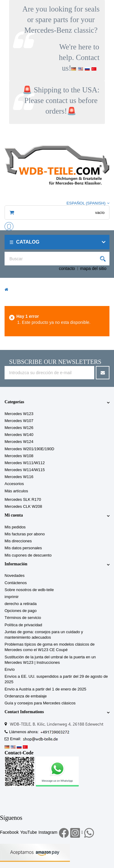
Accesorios (14, 484)
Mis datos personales (23, 548)
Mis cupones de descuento (28, 555)
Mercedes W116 (19, 477)
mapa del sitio (93, 268)
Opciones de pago (21, 611)
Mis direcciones (18, 541)
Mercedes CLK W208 (23, 506)
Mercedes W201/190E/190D (29, 449)
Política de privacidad (23, 625)
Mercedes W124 (19, 442)
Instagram (48, 832)
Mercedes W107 (19, 421)
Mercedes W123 (19, 414)
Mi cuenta (14, 515)
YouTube (28, 832)
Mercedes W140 (19, 435)
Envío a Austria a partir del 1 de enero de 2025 (45, 689)
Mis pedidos (15, 527)
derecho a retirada (21, 604)
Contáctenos (16, 583)
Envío (10, 669)
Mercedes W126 (19, 428)
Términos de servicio (23, 618)
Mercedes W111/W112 (25, 463)
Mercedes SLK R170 (23, 499)
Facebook (9, 832)
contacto (67, 268)
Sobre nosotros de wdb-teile (29, 590)
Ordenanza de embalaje (26, 696)
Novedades (15, 575)
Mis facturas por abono (25, 534)
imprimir (12, 597)
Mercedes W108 (19, 456)
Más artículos (16, 491)
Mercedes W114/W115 (25, 470)
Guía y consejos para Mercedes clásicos (40, 703)
